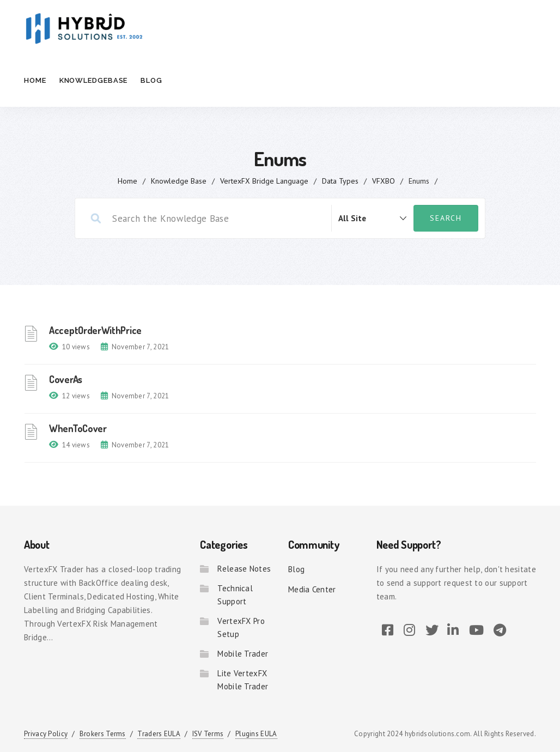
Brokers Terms (103, 734)
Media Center (312, 589)
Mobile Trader (243, 654)
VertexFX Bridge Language (264, 181)
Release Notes (244, 569)
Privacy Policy (46, 734)
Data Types (340, 181)
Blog (151, 80)
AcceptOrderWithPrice (95, 330)
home (127, 181)
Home (35, 80)
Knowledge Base (179, 181)
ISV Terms (208, 734)
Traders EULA (159, 734)
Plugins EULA (256, 734)
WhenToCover (78, 428)
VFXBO (384, 181)
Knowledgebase (94, 80)
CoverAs (66, 379)
